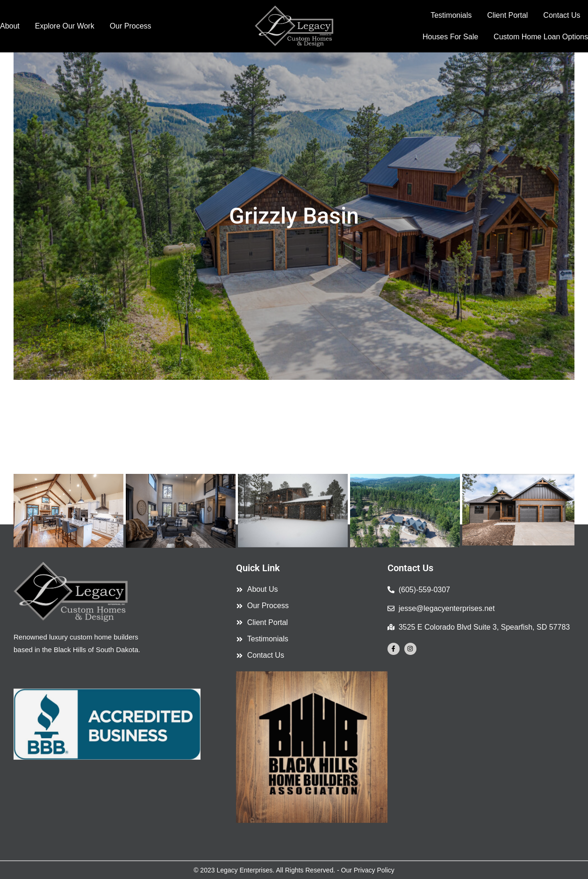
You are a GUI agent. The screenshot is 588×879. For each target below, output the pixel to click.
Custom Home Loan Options (541, 37)
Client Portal (507, 15)
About (10, 26)
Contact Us (562, 15)
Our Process (131, 26)
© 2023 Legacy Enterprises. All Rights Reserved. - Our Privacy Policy (294, 870)
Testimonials (451, 15)
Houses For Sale (450, 37)
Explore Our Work (65, 26)
